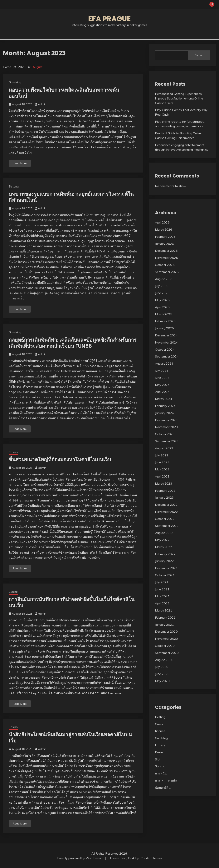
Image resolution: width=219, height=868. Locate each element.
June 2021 (162, 589)
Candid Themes (151, 858)
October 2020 (165, 646)
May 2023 (162, 469)
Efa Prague (109, 19)
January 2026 (164, 244)
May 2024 (162, 385)
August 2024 (164, 363)
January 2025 (164, 328)
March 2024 (164, 399)
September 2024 (167, 356)
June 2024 (162, 378)
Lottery (160, 745)
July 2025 (162, 286)
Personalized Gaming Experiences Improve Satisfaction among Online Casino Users (179, 98)
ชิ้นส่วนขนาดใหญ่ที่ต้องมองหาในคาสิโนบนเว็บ (60, 459)
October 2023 (165, 434)
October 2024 (165, 349)
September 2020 (167, 653)
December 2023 (166, 420)
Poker (159, 752)
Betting (14, 186)
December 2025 (166, 251)
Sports (160, 766)
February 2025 (165, 321)
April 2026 (162, 222)
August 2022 (164, 533)
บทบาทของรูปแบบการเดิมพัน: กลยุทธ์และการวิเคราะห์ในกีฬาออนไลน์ (71, 197)
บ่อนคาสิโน (163, 787)
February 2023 (165, 491)
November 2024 (166, 342)
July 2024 (162, 371)
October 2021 (165, 575)
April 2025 (162, 307)
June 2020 (162, 674)
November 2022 (166, 512)
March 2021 (164, 610)
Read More (20, 163)
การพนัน (161, 773)
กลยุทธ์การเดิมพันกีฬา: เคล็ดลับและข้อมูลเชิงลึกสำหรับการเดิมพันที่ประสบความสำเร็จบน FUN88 (73, 343)
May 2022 (162, 540)
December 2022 (166, 505)
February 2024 (165, 406)
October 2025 (165, 265)
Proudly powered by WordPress (80, 858)
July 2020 (162, 667)
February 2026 (165, 237)
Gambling (15, 82)
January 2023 (164, 497)
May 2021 (162, 596)
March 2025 (164, 314)
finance (160, 731)
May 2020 (162, 681)
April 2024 (162, 392)
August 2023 (164, 448)
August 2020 (164, 660)
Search (200, 55)
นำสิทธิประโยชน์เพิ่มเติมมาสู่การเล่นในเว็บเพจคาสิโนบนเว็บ (70, 738)
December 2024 (166, 335)
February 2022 (165, 554)
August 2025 (164, 279)
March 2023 (164, 483)
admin (42, 104)
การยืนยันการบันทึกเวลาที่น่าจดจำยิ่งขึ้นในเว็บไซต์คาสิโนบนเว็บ (72, 602)
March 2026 (164, 229)
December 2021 (166, 568)
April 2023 (162, 476)
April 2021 (162, 603)
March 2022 (164, 547)
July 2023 (162, 455)
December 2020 (166, 631)
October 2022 (165, 519)
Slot (158, 759)
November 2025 (166, 258)
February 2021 (165, 617)
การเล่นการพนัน (166, 780)
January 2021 (164, 625)
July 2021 (162, 582)
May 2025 (162, 300)
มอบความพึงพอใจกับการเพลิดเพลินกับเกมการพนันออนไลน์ (64, 93)
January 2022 (164, 561)
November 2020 (166, 639)
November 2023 (166, 427)
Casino (13, 452)
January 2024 (164, 413)
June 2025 (162, 293)
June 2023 (162, 462)
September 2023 (167, 441)
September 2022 (167, 526)
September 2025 (167, 272)
